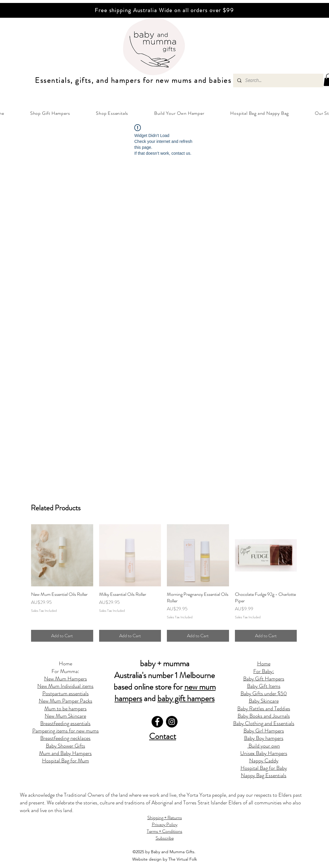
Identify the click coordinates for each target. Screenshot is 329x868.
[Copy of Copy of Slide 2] (167, 3)
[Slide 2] (162, 3)
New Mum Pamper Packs (66, 701)
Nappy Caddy (264, 761)
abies (222, 80)
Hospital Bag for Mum (66, 761)
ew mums (176, 80)
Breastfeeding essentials (65, 723)
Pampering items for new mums (66, 731)
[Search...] (278, 80)
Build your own (264, 746)
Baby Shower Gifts (66, 746)
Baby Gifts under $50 (264, 693)
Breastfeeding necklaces (65, 738)
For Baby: (264, 671)
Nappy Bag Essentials (264, 775)
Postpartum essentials (66, 693)
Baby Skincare (264, 701)
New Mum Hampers (66, 679)
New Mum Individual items (65, 686)
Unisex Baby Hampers (264, 753)
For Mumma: (65, 671)
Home (66, 664)
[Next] (297, 10)
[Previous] (32, 10)
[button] (50, 113)
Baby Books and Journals (264, 716)
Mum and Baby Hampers (65, 753)
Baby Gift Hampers (264, 679)
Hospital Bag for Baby (264, 768)
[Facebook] (157, 722)
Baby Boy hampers (264, 738)
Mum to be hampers (66, 709)
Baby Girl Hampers (264, 731)
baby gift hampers (186, 698)
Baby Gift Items (264, 686)
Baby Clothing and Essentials (264, 723)
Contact (163, 736)
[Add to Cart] (62, 636)
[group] (164, 583)
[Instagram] (172, 722)
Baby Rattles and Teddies (264, 709)
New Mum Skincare (65, 716)
